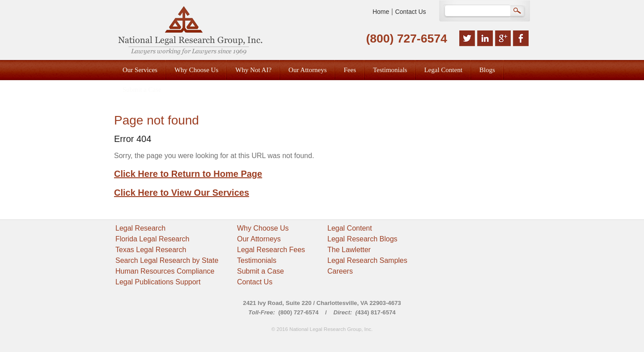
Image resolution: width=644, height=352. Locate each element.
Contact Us (410, 12)
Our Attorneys (259, 239)
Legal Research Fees (271, 250)
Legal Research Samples (367, 260)
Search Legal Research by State (167, 260)
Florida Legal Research (152, 239)
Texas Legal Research (151, 250)
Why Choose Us (263, 228)
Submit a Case (261, 271)
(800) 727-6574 (406, 39)
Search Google (518, 12)
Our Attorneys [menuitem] (307, 70)
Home (381, 12)
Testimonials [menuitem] (390, 70)
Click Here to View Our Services (182, 193)
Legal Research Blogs (362, 239)
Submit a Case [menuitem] (142, 90)
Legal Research (140, 228)
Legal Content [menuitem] (443, 70)
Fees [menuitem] (350, 70)
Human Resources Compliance (165, 271)
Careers (340, 271)
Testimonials (257, 260)
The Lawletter (349, 250)
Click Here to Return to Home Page (188, 174)
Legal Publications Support (158, 282)
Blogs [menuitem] (487, 70)
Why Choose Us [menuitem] (196, 70)
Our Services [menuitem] (140, 70)
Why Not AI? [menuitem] (253, 70)
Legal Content (350, 228)
